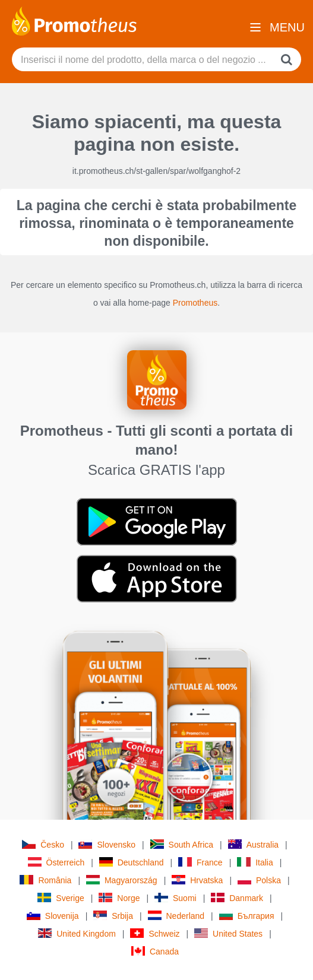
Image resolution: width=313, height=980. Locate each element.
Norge (119, 898)
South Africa (182, 844)
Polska (259, 880)
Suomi (176, 898)
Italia (255, 862)
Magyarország (122, 880)
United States (228, 933)
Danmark (237, 898)
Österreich (56, 862)
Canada (155, 951)
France (200, 862)
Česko (43, 844)
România (45, 880)
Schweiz (155, 933)
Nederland (176, 916)
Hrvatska (197, 880)
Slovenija (53, 916)
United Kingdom (77, 933)
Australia (253, 844)
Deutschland (132, 862)
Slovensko (107, 844)
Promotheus (195, 303)
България (247, 916)
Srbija (113, 916)
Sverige (61, 898)
